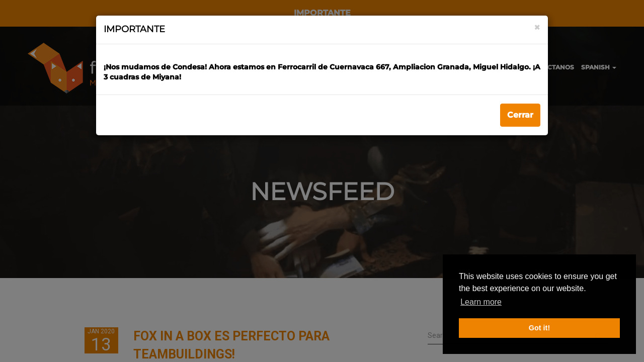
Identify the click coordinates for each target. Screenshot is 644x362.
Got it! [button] (539, 328)
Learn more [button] (481, 302)
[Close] (537, 27)
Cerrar (520, 115)
